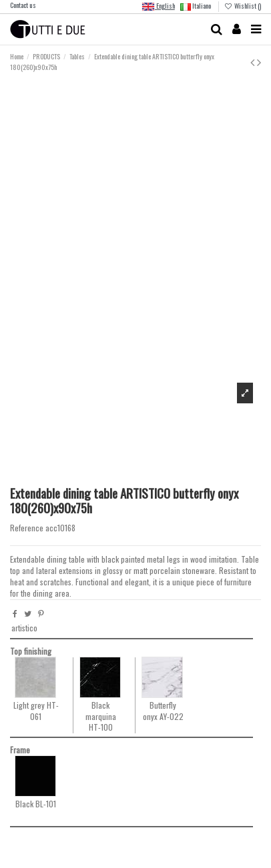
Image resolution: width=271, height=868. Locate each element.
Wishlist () (243, 6)
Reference (27, 528)
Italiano (196, 6)
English (158, 7)
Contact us (23, 5)
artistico (24, 628)
